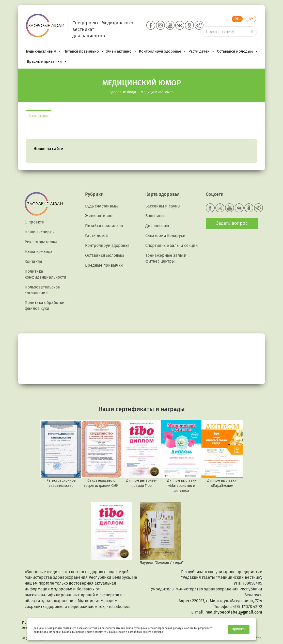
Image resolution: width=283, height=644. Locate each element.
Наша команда (39, 252)
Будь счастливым (44, 51)
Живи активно (122, 51)
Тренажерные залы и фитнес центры (166, 258)
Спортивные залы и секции (172, 245)
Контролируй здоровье (163, 51)
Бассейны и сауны (163, 206)
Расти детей (202, 51)
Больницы (155, 216)
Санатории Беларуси (165, 236)
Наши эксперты (40, 232)
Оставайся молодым (238, 51)
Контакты (33, 261)
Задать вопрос (232, 223)
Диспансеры (157, 226)
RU (237, 19)
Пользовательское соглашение (42, 290)
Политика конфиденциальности (45, 274)
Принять (239, 629)
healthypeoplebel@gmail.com (234, 612)
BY (251, 19)
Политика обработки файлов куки (45, 305)
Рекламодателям (41, 242)
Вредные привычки (47, 61)
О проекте (34, 222)
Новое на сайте (48, 149)
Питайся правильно (84, 51)
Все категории (39, 116)
